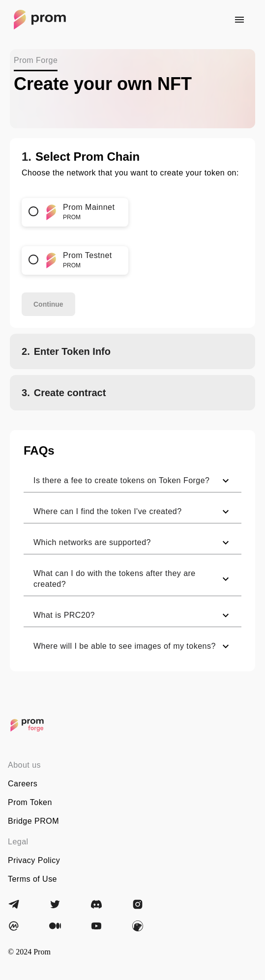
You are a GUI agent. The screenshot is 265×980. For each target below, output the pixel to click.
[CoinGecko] (138, 926)
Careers (23, 784)
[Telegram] (14, 904)
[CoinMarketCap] (14, 926)
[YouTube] (96, 926)
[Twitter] (55, 904)
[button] (132, 481)
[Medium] (55, 926)
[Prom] (27, 725)
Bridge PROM (33, 821)
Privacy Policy (34, 860)
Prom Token (30, 802)
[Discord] (96, 904)
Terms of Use (32, 879)
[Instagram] (138, 904)
